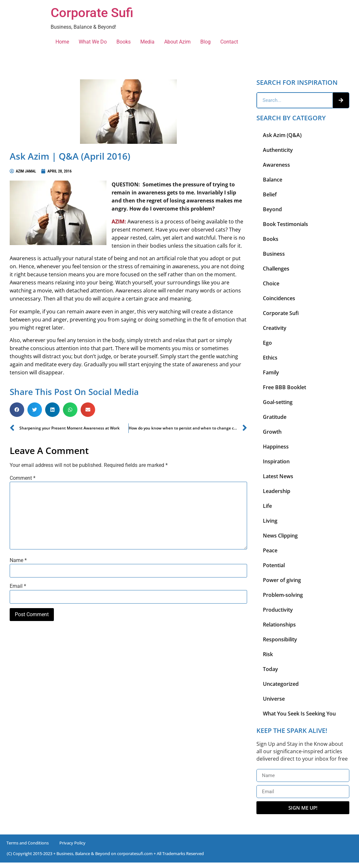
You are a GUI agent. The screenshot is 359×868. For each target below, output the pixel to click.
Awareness (276, 165)
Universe (274, 699)
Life (267, 506)
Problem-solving (283, 595)
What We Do (93, 42)
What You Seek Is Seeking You (299, 714)
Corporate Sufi (92, 13)
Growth (272, 432)
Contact (229, 42)
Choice (271, 283)
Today (270, 669)
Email (18, 586)
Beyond (272, 209)
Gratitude (275, 417)
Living (270, 521)
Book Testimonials (285, 224)
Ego (267, 343)
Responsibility (280, 639)
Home (62, 42)
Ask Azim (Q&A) (282, 135)
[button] (17, 410)
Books (124, 42)
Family (271, 372)
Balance (273, 180)
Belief (270, 194)
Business (274, 254)
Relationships (279, 625)
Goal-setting (278, 402)
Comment (23, 478)
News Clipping (280, 536)
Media (147, 42)
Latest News (278, 476)
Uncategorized (281, 684)
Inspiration (276, 461)
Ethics (270, 358)
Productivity (278, 610)
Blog (205, 42)
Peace (270, 550)
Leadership (277, 491)
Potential (274, 565)
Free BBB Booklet (284, 387)
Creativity (275, 328)
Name (18, 560)
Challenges (276, 269)
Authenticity (278, 150)
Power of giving (282, 580)
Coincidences (279, 298)
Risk (268, 654)
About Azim (177, 42)
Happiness (276, 447)
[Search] (341, 100)
